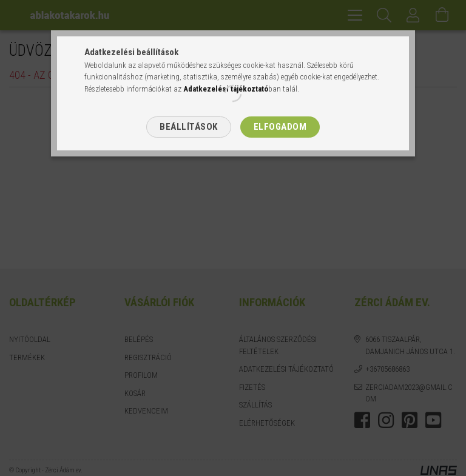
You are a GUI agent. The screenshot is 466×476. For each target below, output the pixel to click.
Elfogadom (280, 127)
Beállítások (189, 127)
